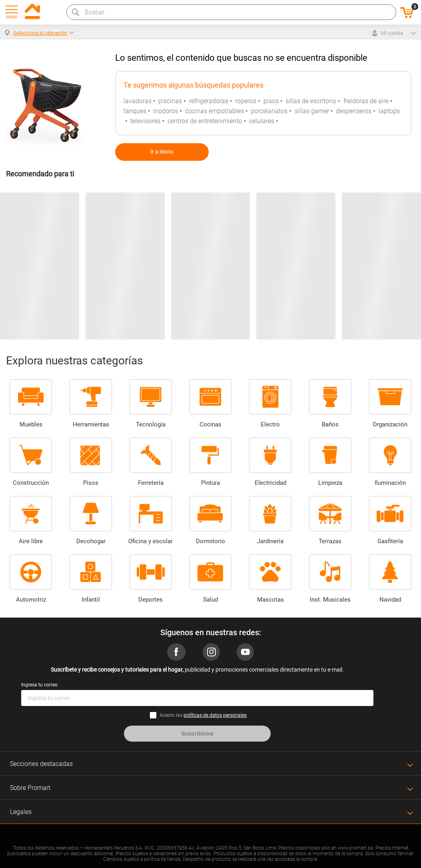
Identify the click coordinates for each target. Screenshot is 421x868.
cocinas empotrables (214, 111)
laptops (389, 111)
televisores (145, 121)
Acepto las (203, 715)
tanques (135, 111)
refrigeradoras (209, 101)
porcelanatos (269, 111)
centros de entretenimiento (205, 121)
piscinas (170, 101)
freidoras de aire (366, 101)
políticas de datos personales (215, 715)
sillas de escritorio (311, 101)
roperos (246, 101)
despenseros (354, 111)
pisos (271, 101)
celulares (262, 121)
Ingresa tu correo (39, 685)
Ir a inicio (162, 152)
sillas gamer (312, 111)
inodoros (166, 111)
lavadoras (138, 101)
